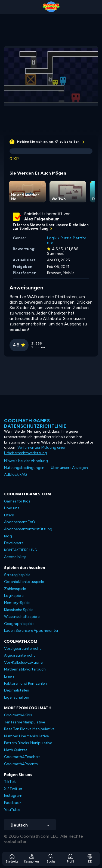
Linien (9, 676)
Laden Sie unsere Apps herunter (31, 631)
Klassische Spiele (19, 610)
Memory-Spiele (17, 603)
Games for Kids (17, 501)
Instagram (13, 796)
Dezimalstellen (17, 690)
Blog (8, 536)
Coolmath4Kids (18, 715)
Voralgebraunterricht (23, 649)
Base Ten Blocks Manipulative (29, 729)
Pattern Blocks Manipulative (28, 743)
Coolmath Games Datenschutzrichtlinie (35, 423)
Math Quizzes (16, 750)
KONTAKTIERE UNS (21, 550)
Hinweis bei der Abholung (26, 461)
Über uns (12, 508)
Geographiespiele (19, 624)
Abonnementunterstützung (28, 529)
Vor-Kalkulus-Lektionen (24, 662)
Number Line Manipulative (26, 736)
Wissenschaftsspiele (22, 617)
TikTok (10, 782)
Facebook (13, 803)
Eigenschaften (17, 697)
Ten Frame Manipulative (24, 722)
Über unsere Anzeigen (69, 468)
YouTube (12, 810)
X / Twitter (13, 789)
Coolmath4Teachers (22, 757)
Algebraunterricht (20, 655)
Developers (14, 543)
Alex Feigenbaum (42, 219)
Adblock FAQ (16, 475)
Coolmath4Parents (21, 764)
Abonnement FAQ (20, 522)
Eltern (9, 515)
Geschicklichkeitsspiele (24, 582)
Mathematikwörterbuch (25, 669)
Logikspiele (14, 596)
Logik (52, 238)
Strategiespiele (17, 575)
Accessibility (15, 557)
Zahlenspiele (15, 589)
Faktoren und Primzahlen (25, 683)
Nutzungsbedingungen (24, 468)
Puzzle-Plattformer (67, 240)
